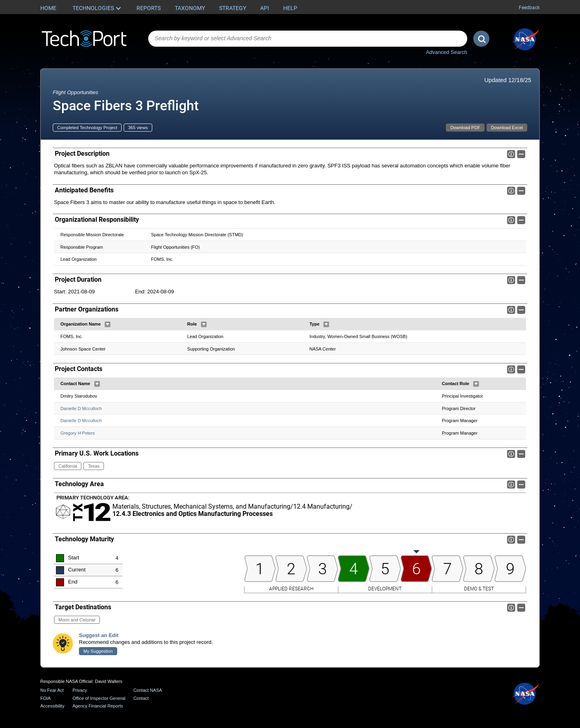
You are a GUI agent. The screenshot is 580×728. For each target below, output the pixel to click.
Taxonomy (190, 8)
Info (511, 154)
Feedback (529, 8)
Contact (141, 698)
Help (290, 8)
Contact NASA (148, 690)
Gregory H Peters (78, 433)
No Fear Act (52, 690)
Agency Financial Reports (98, 706)
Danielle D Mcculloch (81, 408)
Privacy (80, 690)
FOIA (46, 698)
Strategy (233, 8)
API (265, 8)
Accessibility (52, 706)
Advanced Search (446, 52)
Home (48, 8)
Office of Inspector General (99, 698)
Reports (149, 8)
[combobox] (308, 39)
